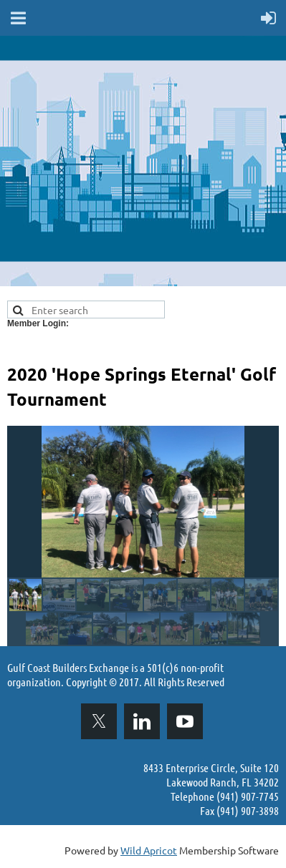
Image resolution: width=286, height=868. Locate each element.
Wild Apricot (149, 850)
